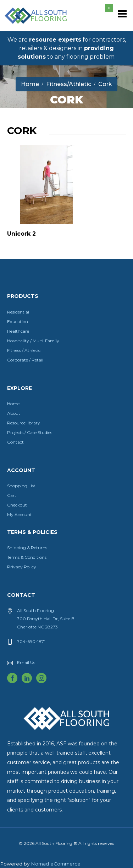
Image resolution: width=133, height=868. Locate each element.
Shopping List (21, 486)
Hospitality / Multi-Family (33, 341)
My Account (20, 515)
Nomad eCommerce (56, 864)
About (14, 413)
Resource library (24, 423)
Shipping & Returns (27, 548)
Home (13, 404)
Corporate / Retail (25, 360)
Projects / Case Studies (30, 432)
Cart (12, 495)
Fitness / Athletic (24, 350)
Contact (15, 442)
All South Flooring (29, 27)
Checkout (17, 505)
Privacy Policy (22, 567)
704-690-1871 (31, 641)
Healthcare (18, 331)
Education (18, 322)
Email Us (26, 662)
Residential (18, 312)
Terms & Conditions (27, 557)
